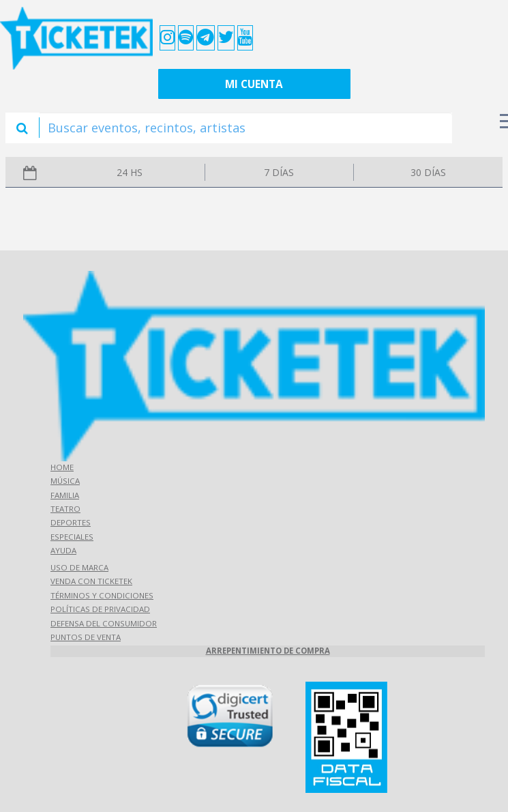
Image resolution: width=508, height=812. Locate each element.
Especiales (72, 537)
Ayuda (63, 550)
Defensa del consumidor (104, 623)
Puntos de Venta (86, 637)
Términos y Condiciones (102, 595)
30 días (428, 172)
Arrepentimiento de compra (268, 651)
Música (65, 481)
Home (62, 467)
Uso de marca (79, 567)
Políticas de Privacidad (100, 609)
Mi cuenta (254, 84)
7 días (279, 172)
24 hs (130, 172)
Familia (65, 495)
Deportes (71, 522)
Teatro (65, 509)
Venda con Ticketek (91, 581)
